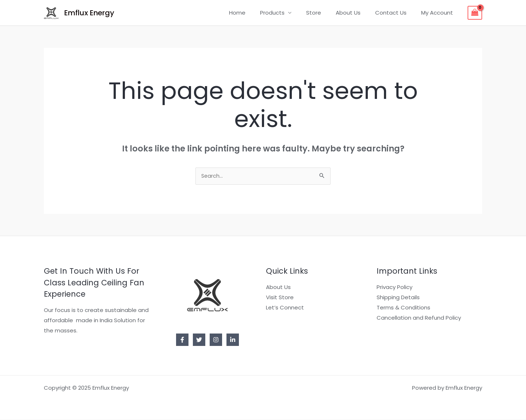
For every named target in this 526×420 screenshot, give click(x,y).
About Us (357, 13)
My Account (439, 13)
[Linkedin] (233, 340)
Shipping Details (398, 298)
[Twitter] (199, 340)
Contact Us (396, 13)
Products (289, 13)
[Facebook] (182, 340)
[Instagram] (216, 340)
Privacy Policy (394, 288)
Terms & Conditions (403, 308)
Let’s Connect (285, 308)
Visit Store (280, 298)
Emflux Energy (89, 13)
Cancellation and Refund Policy (419, 318)
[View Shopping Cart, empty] (475, 13)
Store (326, 13)
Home (257, 13)
